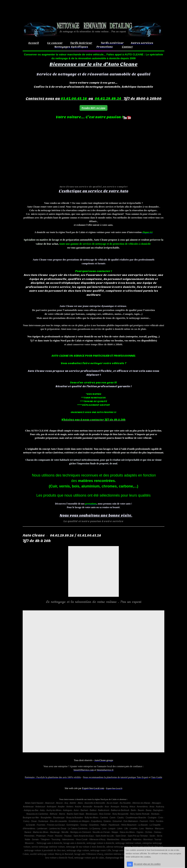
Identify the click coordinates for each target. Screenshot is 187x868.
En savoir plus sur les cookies (147, 864)
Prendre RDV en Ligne (93, 108)
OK (130, 864)
